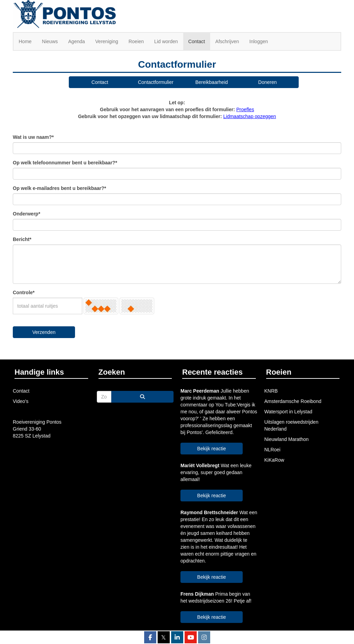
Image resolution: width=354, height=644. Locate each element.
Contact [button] (100, 82)
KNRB (271, 391)
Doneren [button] (268, 82)
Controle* (24, 292)
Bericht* (22, 239)
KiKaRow (274, 460)
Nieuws (50, 41)
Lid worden (166, 41)
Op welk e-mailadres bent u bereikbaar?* (59, 188)
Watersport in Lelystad (288, 412)
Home (25, 41)
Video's (21, 401)
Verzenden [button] (44, 332)
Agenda (76, 41)
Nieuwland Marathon (287, 439)
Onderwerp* (26, 214)
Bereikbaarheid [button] (212, 82)
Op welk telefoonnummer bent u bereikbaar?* (65, 163)
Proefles (245, 109)
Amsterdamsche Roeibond (293, 401)
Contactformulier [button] (156, 82)
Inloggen (259, 41)
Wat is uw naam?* (33, 137)
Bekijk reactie (211, 449)
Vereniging (107, 41)
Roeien (136, 41)
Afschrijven (227, 41)
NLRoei (273, 450)
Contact (197, 41)
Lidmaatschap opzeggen (250, 116)
